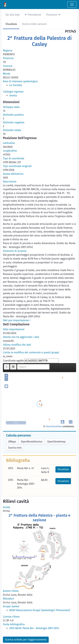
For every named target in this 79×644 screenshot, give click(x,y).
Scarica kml (15, 448)
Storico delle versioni (34, 24)
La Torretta (16, 85)
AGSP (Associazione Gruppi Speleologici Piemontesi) (40, 610)
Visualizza (11, 24)
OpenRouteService (32, 442)
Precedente (33, 15)
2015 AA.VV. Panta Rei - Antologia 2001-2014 (34, 628)
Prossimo (53, 15)
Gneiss (13, 95)
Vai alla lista (13, 15)
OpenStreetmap (56, 442)
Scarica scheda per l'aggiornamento (26, 640)
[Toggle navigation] (72, 4)
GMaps (12, 442)
